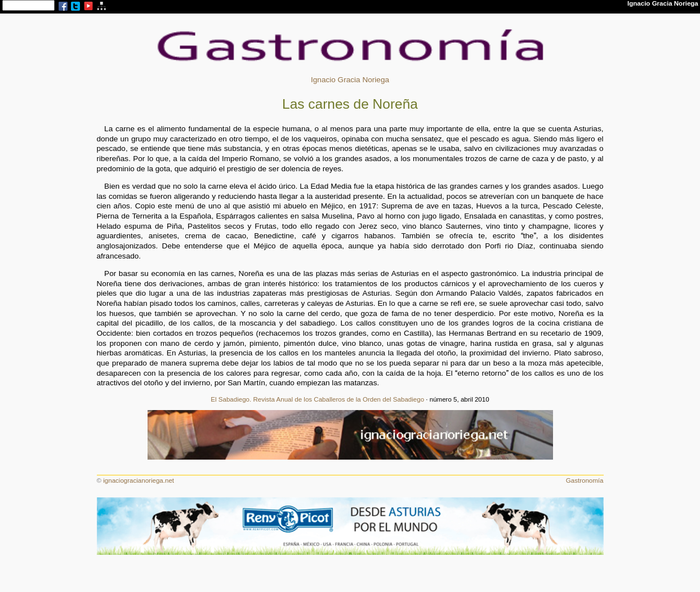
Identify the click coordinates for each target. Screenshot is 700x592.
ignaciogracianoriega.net (139, 480)
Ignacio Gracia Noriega (350, 80)
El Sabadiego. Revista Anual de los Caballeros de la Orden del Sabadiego (317, 399)
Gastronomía (585, 480)
